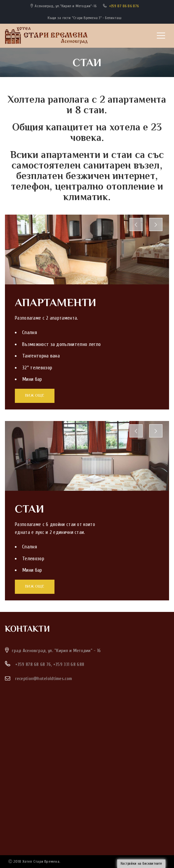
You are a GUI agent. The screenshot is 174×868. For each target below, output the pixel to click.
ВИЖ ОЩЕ (35, 396)
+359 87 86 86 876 (124, 6)
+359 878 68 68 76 (33, 664)
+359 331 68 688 (69, 664)
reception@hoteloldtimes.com (44, 679)
